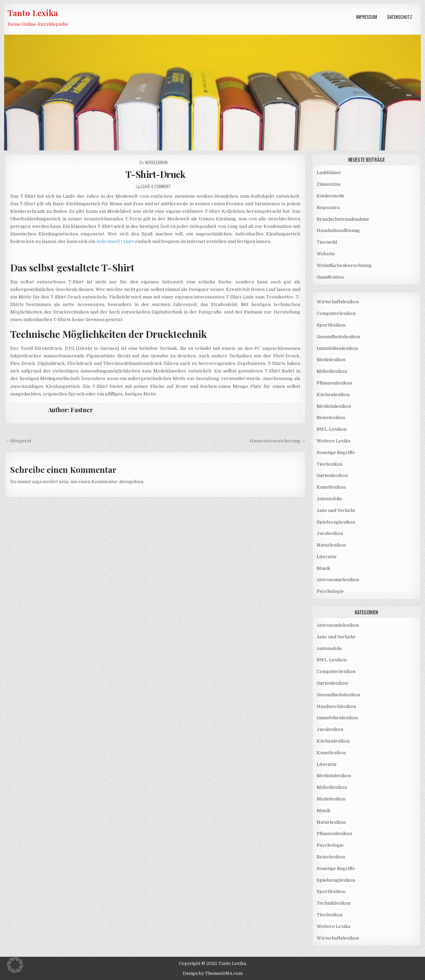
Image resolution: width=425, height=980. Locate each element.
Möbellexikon (332, 371)
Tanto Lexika (33, 13)
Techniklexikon (333, 903)
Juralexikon (330, 533)
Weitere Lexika (333, 441)
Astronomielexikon (338, 580)
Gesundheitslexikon (338, 337)
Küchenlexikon (333, 395)
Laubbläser (329, 173)
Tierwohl (327, 242)
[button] (15, 965)
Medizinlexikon (334, 406)
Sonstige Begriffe (336, 452)
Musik (324, 568)
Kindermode (331, 196)
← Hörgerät (18, 441)
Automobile (329, 499)
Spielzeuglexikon (336, 522)
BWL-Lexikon (332, 429)
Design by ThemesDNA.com (213, 973)
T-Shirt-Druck (155, 174)
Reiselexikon (331, 418)
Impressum (367, 17)
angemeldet (45, 482)
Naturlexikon (331, 545)
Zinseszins (329, 184)
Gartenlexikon (332, 475)
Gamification (330, 277)
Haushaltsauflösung (338, 230)
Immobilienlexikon (337, 348)
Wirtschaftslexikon (338, 302)
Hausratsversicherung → (278, 441)
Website (326, 254)
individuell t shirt (115, 241)
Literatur (327, 557)
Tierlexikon (330, 464)
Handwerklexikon (336, 706)
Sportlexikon (331, 325)
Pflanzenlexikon (334, 383)
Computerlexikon (336, 313)
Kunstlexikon (331, 487)
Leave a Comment (156, 186)
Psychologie (330, 591)
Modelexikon (156, 162)
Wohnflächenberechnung (344, 265)
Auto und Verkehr (336, 510)
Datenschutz (400, 17)
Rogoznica (328, 207)
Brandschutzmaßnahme (343, 219)
